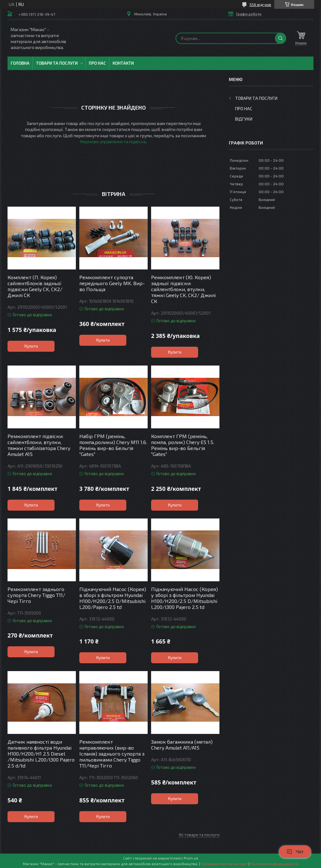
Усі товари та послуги (199, 835)
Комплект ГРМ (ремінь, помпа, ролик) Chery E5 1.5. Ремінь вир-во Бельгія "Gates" (183, 445)
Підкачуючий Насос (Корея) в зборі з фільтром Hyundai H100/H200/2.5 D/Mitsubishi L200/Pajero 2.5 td (113, 598)
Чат (295, 852)
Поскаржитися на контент (224, 864)
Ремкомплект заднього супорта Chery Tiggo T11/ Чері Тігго (36, 595)
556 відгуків (260, 4)
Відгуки (244, 119)
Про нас (97, 63)
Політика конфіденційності (274, 864)
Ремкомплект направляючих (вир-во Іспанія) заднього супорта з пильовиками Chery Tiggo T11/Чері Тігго (112, 754)
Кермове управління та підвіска (113, 141)
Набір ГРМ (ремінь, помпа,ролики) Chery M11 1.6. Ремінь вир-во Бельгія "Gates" (113, 445)
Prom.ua (191, 858)
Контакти (123, 63)
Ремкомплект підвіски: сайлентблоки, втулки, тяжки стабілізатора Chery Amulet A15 (39, 445)
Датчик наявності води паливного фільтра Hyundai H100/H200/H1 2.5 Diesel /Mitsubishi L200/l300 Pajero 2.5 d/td (41, 754)
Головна (20, 63)
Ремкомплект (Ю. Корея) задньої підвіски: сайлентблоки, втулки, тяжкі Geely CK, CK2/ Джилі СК (183, 289)
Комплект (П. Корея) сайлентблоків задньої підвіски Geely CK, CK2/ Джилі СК (35, 286)
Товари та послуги (57, 63)
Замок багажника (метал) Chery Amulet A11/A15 (182, 745)
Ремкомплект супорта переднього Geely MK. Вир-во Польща (112, 283)
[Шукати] (281, 38)
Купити (31, 346)
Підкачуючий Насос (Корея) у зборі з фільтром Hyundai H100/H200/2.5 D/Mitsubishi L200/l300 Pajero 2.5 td (184, 598)
